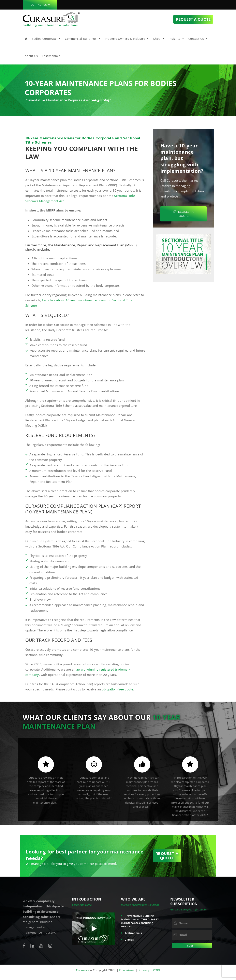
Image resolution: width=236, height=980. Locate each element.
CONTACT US (40, 5)
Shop (159, 39)
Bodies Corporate (46, 39)
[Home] (26, 38)
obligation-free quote (117, 689)
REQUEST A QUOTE (183, 214)
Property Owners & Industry (127, 39)
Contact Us (198, 39)
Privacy (144, 970)
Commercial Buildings (83, 39)
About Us (31, 56)
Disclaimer (127, 970)
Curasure (83, 970)
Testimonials (51, 56)
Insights (176, 39)
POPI (157, 970)
